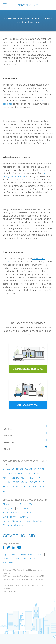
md (43, 473)
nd (22, 482)
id (12, 473)
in (19, 473)
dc (35, 469)
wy (5, 491)
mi (9, 478)
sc (4, 487)
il (15, 473)
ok (31, 482)
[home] (28, 5)
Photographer (10, 504)
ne (32, 478)
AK (9, 469)
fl (43, 469)
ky (30, 473)
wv (39, 487)
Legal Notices (9, 555)
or (36, 482)
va (30, 487)
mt (27, 478)
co (26, 469)
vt (26, 487)
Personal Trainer (28, 504)
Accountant (22, 508)
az (13, 469)
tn (13, 487)
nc (18, 482)
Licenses (7, 558)
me (39, 473)
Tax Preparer (29, 513)
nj (4, 482)
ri (44, 482)
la (34, 473)
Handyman (8, 508)
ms (18, 478)
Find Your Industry (12, 525)
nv (36, 478)
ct (31, 469)
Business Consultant (13, 521)
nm (9, 482)
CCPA (40, 555)
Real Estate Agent (35, 521)
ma (5, 478)
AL (4, 469)
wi (44, 487)
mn (13, 478)
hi (9, 473)
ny (13, 482)
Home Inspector (11, 513)
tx (17, 487)
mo (23, 478)
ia (22, 473)
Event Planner (10, 517)
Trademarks (8, 562)
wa (34, 487)
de (39, 469)
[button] (5, 5)
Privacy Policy (26, 555)
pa (40, 482)
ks (26, 473)
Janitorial (24, 517)
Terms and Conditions (25, 558)
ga (5, 473)
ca (22, 469)
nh (41, 478)
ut (21, 487)
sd (9, 487)
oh (27, 482)
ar (17, 469)
